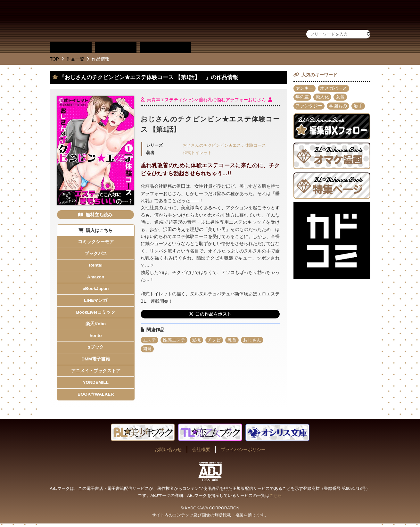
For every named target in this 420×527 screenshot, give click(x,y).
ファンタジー (309, 106)
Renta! (96, 266)
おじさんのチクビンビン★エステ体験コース (224, 145)
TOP (55, 59)
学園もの (338, 106)
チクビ (215, 340)
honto (96, 338)
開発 (147, 349)
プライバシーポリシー (243, 453)
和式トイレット (197, 153)
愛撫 (197, 340)
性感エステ (174, 340)
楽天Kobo (96, 326)
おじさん (253, 340)
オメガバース (334, 88)
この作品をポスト (213, 314)
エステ (150, 340)
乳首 (233, 340)
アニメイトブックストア (96, 374)
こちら (276, 499)
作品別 (71, 47)
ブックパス (96, 254)
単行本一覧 (165, 47)
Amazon (95, 278)
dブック (96, 350)
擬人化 (323, 97)
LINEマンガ (96, 302)
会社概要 (201, 453)
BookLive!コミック (96, 314)
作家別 (116, 47)
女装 (341, 97)
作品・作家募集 (260, 47)
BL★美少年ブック (127, 21)
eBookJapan (96, 290)
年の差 (302, 97)
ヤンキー (305, 88)
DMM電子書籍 (96, 362)
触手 (358, 106)
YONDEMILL (95, 386)
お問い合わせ (168, 453)
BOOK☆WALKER (96, 398)
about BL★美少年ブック (215, 47)
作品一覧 (75, 59)
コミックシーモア (96, 242)
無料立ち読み (99, 215)
